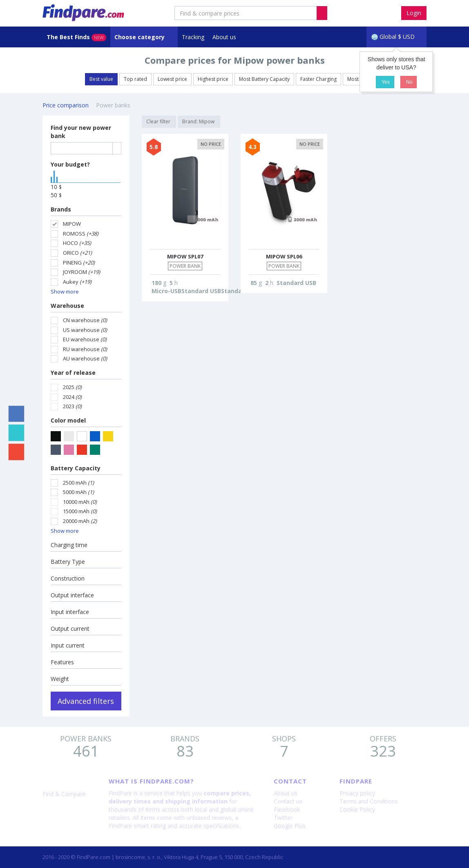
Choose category (140, 37)
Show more (65, 292)
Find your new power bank (81, 132)
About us (224, 37)
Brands (61, 209)
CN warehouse (79, 320)
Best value (101, 79)
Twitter (283, 818)
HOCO (71, 243)
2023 (66, 406)
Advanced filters (86, 701)
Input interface (70, 612)
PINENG (73, 263)
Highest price (213, 79)
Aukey (71, 282)
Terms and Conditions (369, 801)
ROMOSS (75, 234)
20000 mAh (74, 521)
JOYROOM (75, 272)
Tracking (193, 37)
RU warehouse (79, 349)
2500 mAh (72, 483)
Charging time (69, 545)
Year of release (73, 373)
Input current (68, 645)
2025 (66, 387)
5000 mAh (72, 492)
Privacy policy (357, 793)
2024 (66, 397)
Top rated (135, 79)
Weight (60, 679)
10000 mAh (74, 502)
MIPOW (66, 224)
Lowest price (172, 79)
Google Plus (290, 826)
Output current (70, 629)
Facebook (287, 809)
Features (62, 662)
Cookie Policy (357, 809)
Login (414, 13)
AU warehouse (79, 359)
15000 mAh (74, 511)
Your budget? (70, 164)
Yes (385, 82)
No (409, 82)
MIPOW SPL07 (185, 256)
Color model (68, 420)
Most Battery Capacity (264, 79)
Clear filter (159, 121)
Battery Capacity (76, 468)
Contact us (288, 801)
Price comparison (66, 105)
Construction (68, 578)
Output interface (72, 595)
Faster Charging (318, 79)
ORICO (71, 253)
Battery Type (68, 562)
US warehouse (79, 330)
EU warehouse (79, 339)
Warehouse (67, 306)
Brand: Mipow (199, 121)
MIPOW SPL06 (284, 256)
